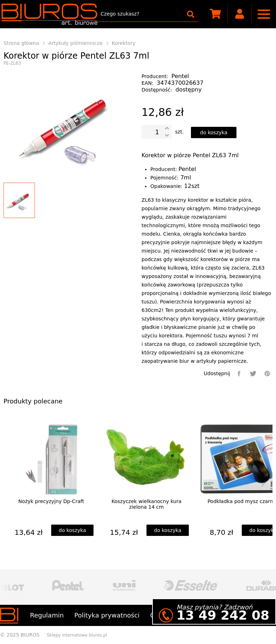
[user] (240, 14)
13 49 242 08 (223, 615)
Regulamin (47, 615)
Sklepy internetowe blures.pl (77, 635)
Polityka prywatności (107, 615)
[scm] (215, 14)
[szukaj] (191, 14)
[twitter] (253, 374)
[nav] (264, 14)
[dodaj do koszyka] (214, 132)
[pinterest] (267, 374)
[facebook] (239, 374)
